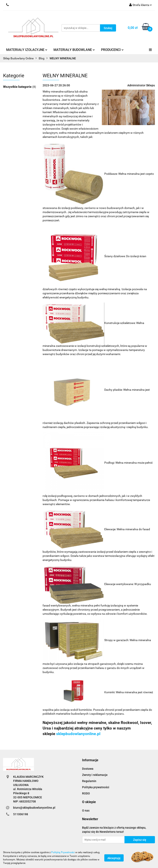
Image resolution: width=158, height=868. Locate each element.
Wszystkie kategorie (18, 87)
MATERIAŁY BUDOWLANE (74, 50)
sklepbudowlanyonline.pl (78, 734)
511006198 (21, 814)
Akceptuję (114, 858)
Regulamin (89, 781)
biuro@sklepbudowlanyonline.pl (34, 808)
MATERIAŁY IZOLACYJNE (27, 50)
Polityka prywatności (96, 787)
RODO (86, 793)
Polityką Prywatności (63, 852)
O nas (86, 811)
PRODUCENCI (112, 50)
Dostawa (88, 769)
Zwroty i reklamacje (95, 775)
